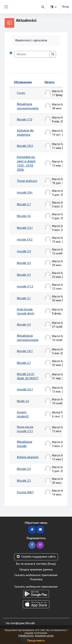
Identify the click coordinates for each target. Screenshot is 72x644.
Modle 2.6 (23, 401)
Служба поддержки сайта (36, 557)
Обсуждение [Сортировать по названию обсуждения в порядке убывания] (23, 82)
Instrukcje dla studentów (25, 133)
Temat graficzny (27, 181)
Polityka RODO (26, 636)
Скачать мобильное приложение (36, 576)
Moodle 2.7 (24, 363)
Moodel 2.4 (24, 469)
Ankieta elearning (28, 458)
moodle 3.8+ (25, 193)
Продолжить (36, 641)
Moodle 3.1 (24, 298)
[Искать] (32, 54)
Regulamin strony (44, 636)
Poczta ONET (25, 493)
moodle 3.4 (24, 251)
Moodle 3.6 (24, 216)
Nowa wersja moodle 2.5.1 (25, 429)
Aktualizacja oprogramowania (28, 106)
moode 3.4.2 (25, 240)
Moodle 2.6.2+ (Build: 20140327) (28, 376)
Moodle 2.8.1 (25, 351)
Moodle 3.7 (24, 204)
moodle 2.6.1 (25, 390)
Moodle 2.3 (24, 481)
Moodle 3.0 (24, 325)
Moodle (30, 624)
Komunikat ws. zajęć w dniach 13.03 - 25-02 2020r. (26, 164)
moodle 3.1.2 (25, 287)
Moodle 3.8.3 (25, 146)
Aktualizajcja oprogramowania (28, 338)
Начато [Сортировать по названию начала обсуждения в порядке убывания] (50, 82)
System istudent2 (23, 415)
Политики (36, 580)
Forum (21, 93)
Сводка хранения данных (36, 570)
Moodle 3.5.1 (25, 228)
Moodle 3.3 (24, 263)
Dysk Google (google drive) (26, 312)
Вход (66, 7)
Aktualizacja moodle (24, 444)
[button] (43, 7)
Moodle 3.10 (25, 119)
